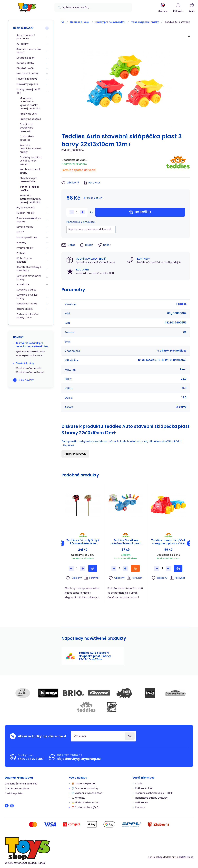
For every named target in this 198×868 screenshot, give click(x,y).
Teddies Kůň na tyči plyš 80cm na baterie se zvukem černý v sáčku (83, 542)
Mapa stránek (37, 863)
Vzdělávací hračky (27, 304)
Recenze (140, 807)
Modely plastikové (27, 237)
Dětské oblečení (26, 58)
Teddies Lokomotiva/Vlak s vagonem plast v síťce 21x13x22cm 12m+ (168, 542)
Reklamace (142, 803)
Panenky (21, 243)
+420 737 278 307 (31, 759)
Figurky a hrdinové (27, 79)
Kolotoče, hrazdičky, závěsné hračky (31, 149)
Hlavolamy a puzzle (28, 84)
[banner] (27, 8)
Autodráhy (23, 44)
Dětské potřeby (25, 63)
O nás (139, 783)
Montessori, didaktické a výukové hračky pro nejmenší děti (30, 103)
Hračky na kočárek (30, 119)
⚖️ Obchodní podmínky (85, 788)
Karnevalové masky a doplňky (29, 220)
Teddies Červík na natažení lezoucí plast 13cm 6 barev (126, 542)
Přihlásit (130, 736)
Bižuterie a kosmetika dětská (29, 51)
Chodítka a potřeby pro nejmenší (27, 128)
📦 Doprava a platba (83, 783)
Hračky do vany (29, 114)
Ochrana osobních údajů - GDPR (154, 793)
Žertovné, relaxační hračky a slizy (28, 316)
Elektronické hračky (28, 74)
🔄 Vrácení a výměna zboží (87, 793)
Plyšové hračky (25, 248)
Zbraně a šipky (25, 309)
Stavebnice (23, 284)
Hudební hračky (25, 213)
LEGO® (20, 232)
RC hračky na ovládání (24, 260)
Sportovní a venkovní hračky (29, 277)
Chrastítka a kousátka (27, 138)
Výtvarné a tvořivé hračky (27, 297)
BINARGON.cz (186, 857)
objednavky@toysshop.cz (79, 759)
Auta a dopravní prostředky (26, 37)
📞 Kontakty (78, 798)
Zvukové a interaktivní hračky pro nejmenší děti (30, 199)
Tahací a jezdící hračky (145, 22)
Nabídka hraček (80, 22)
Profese (21, 253)
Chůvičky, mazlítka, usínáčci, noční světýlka (31, 161)
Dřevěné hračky (26, 68)
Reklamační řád (144, 788)
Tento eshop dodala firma (163, 857)
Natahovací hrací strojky (30, 171)
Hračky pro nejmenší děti (110, 22)
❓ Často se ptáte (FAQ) (86, 807)
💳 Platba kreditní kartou (85, 803)
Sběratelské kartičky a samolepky (29, 269)
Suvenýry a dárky (26, 290)
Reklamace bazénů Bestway (151, 798)
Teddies (181, 304)
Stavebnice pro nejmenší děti (29, 180)
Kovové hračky (25, 227)
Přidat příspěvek (75, 454)
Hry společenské (26, 208)
